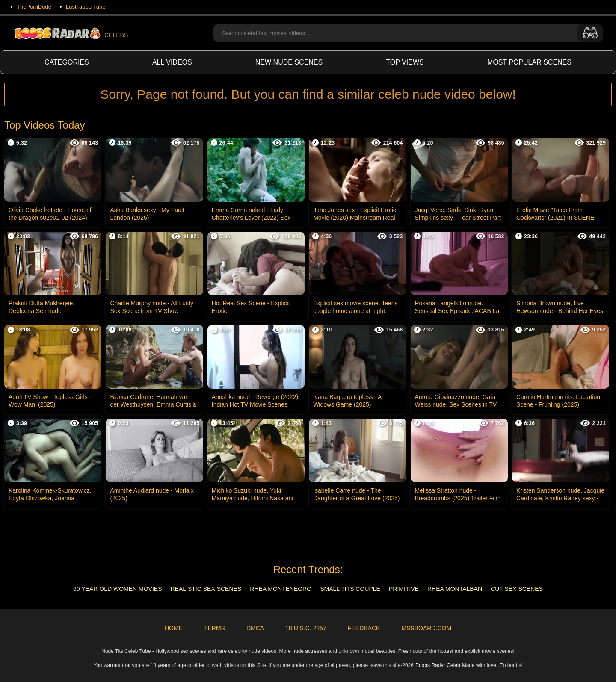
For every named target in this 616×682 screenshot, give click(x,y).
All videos (172, 62)
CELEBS (70, 33)
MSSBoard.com (426, 628)
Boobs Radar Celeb (438, 665)
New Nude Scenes (289, 62)
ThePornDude (34, 7)
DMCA (255, 628)
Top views (405, 62)
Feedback (364, 628)
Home (174, 628)
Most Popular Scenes (529, 62)
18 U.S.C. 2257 (306, 628)
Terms (215, 628)
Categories (67, 62)
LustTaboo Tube (86, 7)
